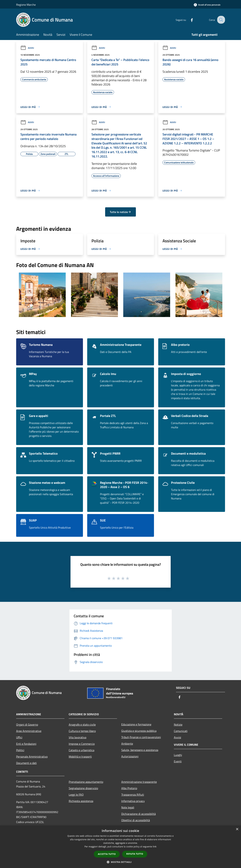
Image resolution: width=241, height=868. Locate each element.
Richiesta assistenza (81, 801)
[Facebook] (189, 20)
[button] (121, 862)
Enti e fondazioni (26, 744)
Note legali (128, 807)
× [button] (237, 829)
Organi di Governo (27, 725)
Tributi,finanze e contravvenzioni (141, 737)
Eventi (178, 761)
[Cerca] (221, 20)
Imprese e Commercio (82, 744)
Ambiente (127, 744)
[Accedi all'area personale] (207, 5)
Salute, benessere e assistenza (140, 750)
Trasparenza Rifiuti (133, 795)
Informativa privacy (133, 801)
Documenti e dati (26, 763)
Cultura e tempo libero (82, 731)
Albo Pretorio (129, 788)
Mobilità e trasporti (80, 757)
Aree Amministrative (29, 731)
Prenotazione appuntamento (86, 782)
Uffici (19, 737)
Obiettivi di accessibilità (136, 820)
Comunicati (181, 731)
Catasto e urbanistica (82, 750)
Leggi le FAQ (76, 795)
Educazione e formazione (136, 724)
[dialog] (120, 847)
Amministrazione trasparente (139, 782)
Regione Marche (26, 5)
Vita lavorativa (78, 737)
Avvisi (27, 48)
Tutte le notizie (120, 212)
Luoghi (178, 755)
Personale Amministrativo (32, 757)
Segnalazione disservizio (83, 788)
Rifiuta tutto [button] (135, 854)
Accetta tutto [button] (107, 854)
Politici (20, 750)
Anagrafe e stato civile (82, 725)
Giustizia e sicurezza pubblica (139, 731)
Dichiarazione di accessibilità (139, 814)
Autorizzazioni (130, 756)
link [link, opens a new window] (155, 847)
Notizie (178, 725)
